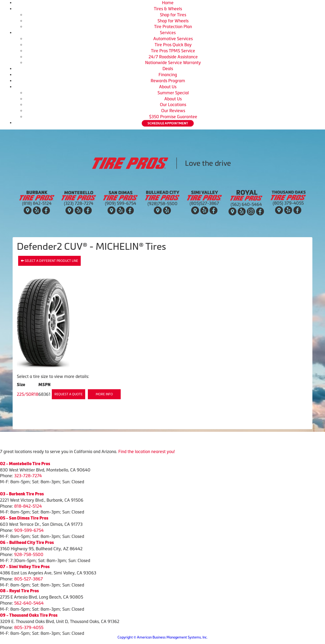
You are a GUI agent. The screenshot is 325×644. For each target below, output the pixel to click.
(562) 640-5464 (246, 204)
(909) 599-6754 (121, 203)
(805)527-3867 (204, 203)
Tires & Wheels (168, 9)
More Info (104, 394)
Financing (168, 75)
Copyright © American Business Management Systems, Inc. (162, 637)
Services (168, 33)
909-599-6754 (29, 530)
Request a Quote (68, 394)
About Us (168, 87)
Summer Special (173, 93)
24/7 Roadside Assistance (173, 57)
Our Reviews (173, 111)
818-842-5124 (28, 506)
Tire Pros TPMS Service (173, 51)
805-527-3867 (29, 579)
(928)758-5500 (162, 204)
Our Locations (173, 105)
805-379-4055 (29, 627)
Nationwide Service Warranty (173, 63)
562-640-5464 (29, 603)
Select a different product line (49, 261)
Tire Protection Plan (173, 27)
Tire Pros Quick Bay (173, 45)
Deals (168, 69)
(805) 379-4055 (288, 203)
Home (168, 3)
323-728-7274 (28, 476)
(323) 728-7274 (79, 203)
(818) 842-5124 (37, 203)
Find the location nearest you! (147, 451)
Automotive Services (173, 39)
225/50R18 (28, 394)
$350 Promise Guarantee (173, 117)
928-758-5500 (29, 554)
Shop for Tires (173, 15)
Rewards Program (168, 81)
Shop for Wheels (173, 21)
